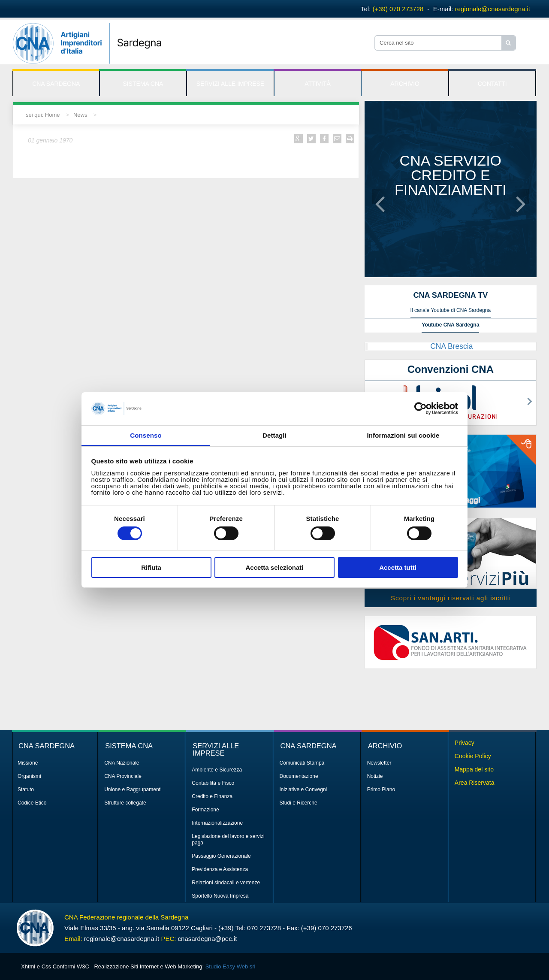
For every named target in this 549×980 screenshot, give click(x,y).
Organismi (29, 776)
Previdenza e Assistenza (220, 869)
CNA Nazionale (122, 763)
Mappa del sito (474, 769)
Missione (28, 763)
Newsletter (379, 763)
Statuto (26, 789)
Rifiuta (151, 567)
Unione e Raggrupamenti (133, 789)
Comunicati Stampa (302, 763)
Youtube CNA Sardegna (450, 325)
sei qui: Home (43, 115)
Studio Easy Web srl (231, 966)
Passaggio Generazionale (221, 856)
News (80, 115)
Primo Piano (381, 789)
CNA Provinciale (123, 776)
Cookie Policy (473, 756)
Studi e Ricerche (299, 803)
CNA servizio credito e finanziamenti (451, 175)
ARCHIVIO (405, 84)
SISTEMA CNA (143, 84)
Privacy (465, 743)
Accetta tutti (398, 567)
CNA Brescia (451, 346)
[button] (380, 197)
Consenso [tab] (146, 435)
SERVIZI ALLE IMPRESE (230, 84)
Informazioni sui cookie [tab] (403, 435)
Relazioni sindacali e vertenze (226, 883)
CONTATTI (492, 84)
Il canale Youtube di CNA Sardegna (451, 310)
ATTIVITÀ (317, 84)
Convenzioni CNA (451, 369)
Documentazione (299, 776)
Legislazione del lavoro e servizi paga (228, 839)
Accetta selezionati (274, 567)
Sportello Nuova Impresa (220, 896)
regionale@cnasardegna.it (493, 9)
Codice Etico (32, 803)
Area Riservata (475, 783)
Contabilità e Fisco (213, 783)
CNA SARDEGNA (56, 84)
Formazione (205, 810)
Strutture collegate (125, 803)
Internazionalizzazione (217, 823)
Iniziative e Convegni (303, 789)
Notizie (375, 776)
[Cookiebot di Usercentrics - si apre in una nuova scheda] (421, 408)
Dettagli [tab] (274, 435)
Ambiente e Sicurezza (217, 770)
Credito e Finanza (212, 796)
